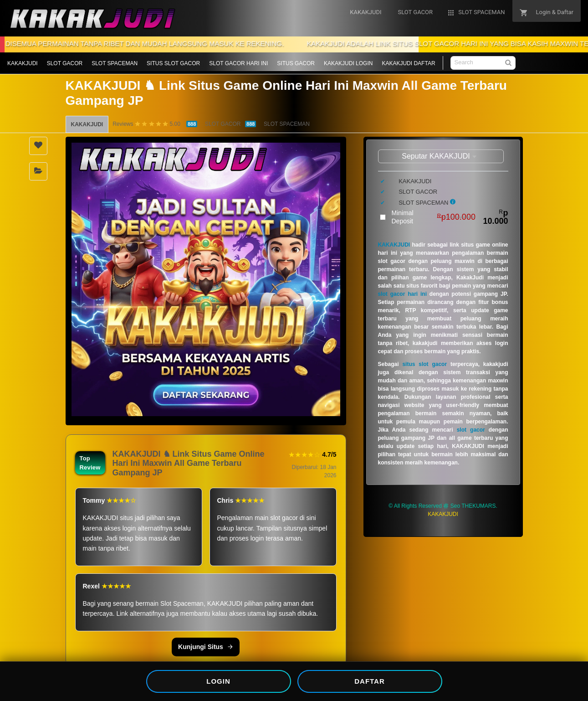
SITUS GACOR (296, 63)
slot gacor (471, 430)
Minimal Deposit (450, 217)
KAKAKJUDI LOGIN (348, 63)
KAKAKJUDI (23, 63)
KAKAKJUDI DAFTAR (408, 63)
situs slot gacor (424, 364)
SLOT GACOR (65, 63)
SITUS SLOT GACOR (173, 63)
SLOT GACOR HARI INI (238, 63)
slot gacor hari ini (403, 294)
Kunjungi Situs (206, 647)
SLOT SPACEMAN (115, 63)
